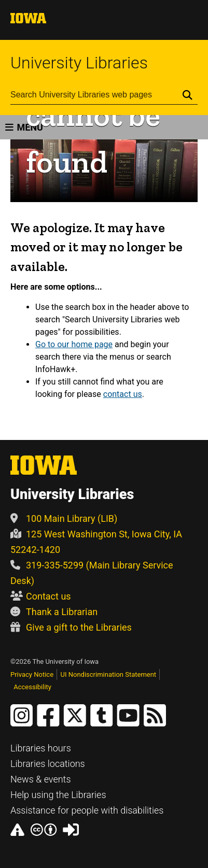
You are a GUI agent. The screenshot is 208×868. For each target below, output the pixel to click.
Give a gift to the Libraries (71, 627)
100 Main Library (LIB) (64, 518)
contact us (123, 394)
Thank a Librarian (54, 612)
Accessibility (32, 687)
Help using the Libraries (58, 795)
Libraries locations (48, 764)
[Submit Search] (188, 95)
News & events (41, 779)
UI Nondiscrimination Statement (109, 674)
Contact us (41, 596)
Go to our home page (74, 344)
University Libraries (79, 63)
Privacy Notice (32, 674)
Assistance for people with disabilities (87, 810)
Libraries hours (41, 748)
